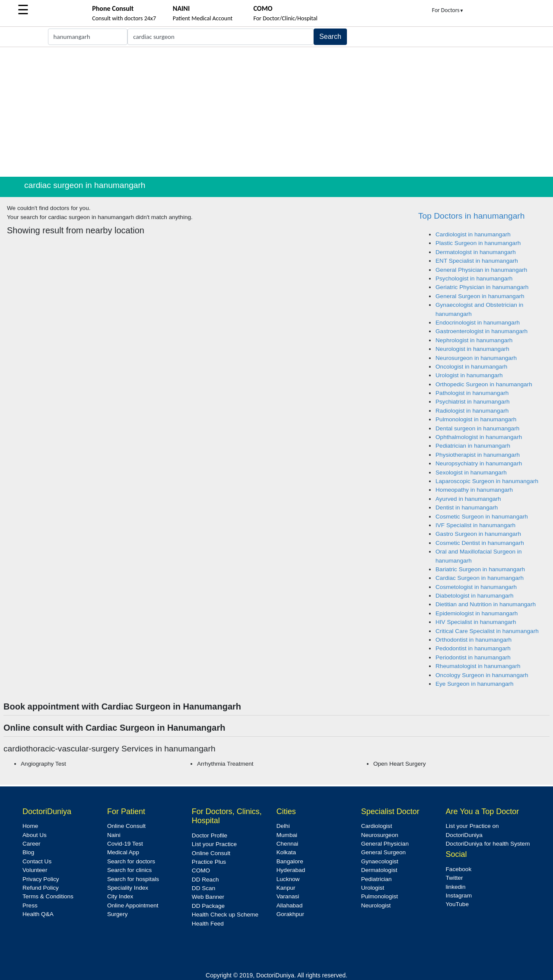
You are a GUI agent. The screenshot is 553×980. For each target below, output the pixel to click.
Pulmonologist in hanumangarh (476, 419)
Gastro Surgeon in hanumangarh (478, 534)
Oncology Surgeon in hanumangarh (482, 675)
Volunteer (35, 870)
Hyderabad (291, 870)
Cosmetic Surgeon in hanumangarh (482, 517)
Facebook (459, 869)
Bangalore (290, 861)
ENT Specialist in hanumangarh (477, 261)
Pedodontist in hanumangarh (473, 648)
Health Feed (208, 924)
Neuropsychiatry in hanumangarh (479, 463)
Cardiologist (377, 826)
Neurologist (376, 905)
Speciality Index (128, 888)
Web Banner (208, 897)
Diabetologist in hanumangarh (475, 596)
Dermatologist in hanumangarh (476, 252)
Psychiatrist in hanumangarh (473, 402)
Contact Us (37, 861)
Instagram (459, 896)
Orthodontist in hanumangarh (474, 640)
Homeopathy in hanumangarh (474, 490)
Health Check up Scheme (225, 915)
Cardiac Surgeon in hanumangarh (480, 578)
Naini (114, 835)
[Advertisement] (276, 112)
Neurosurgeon (380, 835)
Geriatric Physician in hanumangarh (482, 287)
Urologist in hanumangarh (469, 375)
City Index (120, 896)
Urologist (373, 888)
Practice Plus (209, 862)
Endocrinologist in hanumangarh (478, 323)
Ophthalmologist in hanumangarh (479, 437)
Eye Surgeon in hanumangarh (475, 684)
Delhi (283, 826)
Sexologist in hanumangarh (471, 472)
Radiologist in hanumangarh (472, 411)
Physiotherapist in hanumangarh (478, 455)
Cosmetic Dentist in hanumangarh (480, 543)
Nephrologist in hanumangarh (474, 340)
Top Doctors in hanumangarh (471, 216)
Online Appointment (133, 905)
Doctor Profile (210, 835)
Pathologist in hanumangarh (472, 393)
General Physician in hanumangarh (481, 270)
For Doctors (448, 10)
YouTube (457, 904)
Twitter (454, 878)
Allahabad (289, 905)
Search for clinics (130, 870)
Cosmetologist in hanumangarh (476, 587)
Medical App (123, 852)
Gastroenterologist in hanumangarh (481, 331)
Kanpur (286, 888)
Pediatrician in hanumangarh (473, 446)
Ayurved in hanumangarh (468, 499)
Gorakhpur (290, 914)
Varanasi (288, 896)
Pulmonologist (380, 896)
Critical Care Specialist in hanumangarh (487, 631)
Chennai (288, 844)
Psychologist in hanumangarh (474, 278)
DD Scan (203, 888)
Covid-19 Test (125, 844)
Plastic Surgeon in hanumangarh (478, 243)
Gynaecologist (380, 861)
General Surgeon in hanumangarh (480, 296)
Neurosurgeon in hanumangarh (476, 358)
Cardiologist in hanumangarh (473, 234)
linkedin (456, 887)
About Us (35, 835)
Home (30, 826)
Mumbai (287, 835)
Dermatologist (379, 870)
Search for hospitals (133, 879)
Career (32, 844)
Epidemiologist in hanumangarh (477, 613)
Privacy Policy (41, 879)
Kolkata (286, 852)
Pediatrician (377, 879)
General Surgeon (384, 852)
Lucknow (288, 879)
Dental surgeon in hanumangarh (477, 428)
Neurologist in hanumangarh (472, 349)
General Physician (385, 844)
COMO (201, 870)
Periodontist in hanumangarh (473, 657)
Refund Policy (41, 888)
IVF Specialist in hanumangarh (475, 525)
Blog (28, 852)
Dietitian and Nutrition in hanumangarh (486, 604)
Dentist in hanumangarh (467, 507)
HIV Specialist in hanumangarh (476, 622)
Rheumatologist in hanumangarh (478, 666)
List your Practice (214, 844)
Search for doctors (131, 861)
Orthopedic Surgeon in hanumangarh (484, 384)
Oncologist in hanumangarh (471, 367)
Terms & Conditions (48, 896)
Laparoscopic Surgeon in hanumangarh (487, 481)
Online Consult (126, 826)
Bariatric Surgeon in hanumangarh (480, 569)
